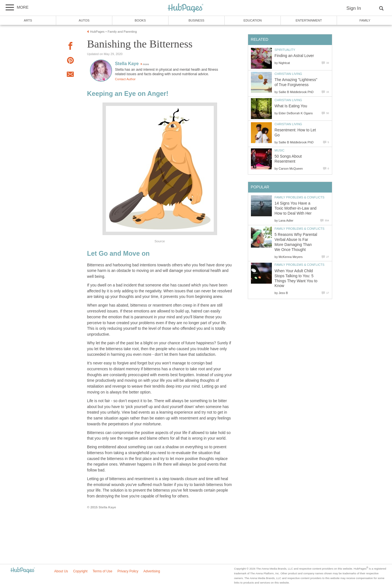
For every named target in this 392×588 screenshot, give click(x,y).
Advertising (152, 571)
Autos (84, 20)
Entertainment (309, 20)
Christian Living (288, 74)
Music (280, 150)
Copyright (80, 571)
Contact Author (125, 79)
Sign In (354, 8)
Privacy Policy (128, 571)
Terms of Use (102, 571)
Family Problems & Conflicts (300, 197)
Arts (28, 20)
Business (197, 20)
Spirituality (285, 50)
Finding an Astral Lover (294, 56)
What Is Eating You (291, 106)
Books (140, 20)
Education (252, 20)
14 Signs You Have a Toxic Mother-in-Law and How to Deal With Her (296, 208)
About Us (61, 571)
